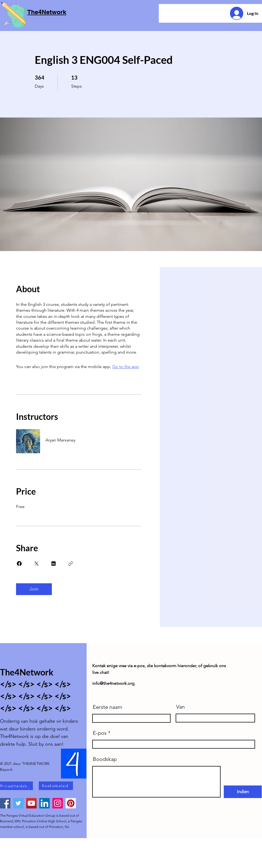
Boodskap (105, 759)
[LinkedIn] (45, 803)
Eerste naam (107, 707)
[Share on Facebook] (19, 564)
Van (180, 707)
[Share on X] (36, 564)
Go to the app (126, 367)
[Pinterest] (71, 803)
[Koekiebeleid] (56, 786)
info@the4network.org (113, 683)
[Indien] (243, 792)
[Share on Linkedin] (53, 564)
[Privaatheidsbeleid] (16, 786)
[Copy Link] (71, 564)
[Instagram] (58, 803)
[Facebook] (5, 803)
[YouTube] (31, 803)
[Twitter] (18, 803)
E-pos (100, 733)
